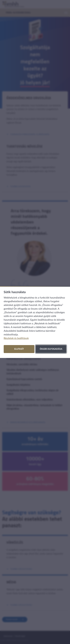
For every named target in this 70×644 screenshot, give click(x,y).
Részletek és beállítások (16, 338)
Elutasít (19, 349)
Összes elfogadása (51, 349)
